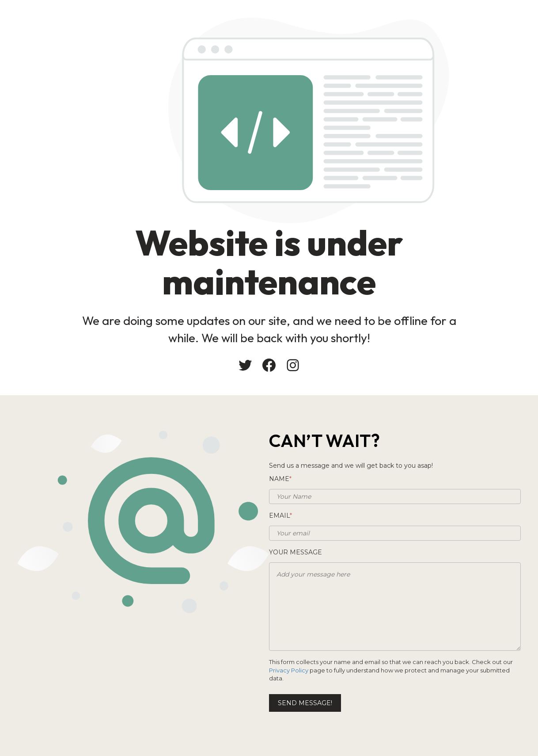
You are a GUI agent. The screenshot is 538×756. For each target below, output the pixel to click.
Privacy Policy (289, 670)
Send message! (305, 703)
